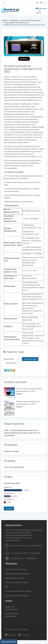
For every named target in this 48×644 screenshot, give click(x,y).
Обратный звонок (9, 642)
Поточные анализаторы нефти (18, 591)
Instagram (11, 635)
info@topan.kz (31, 558)
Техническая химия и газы (16, 569)
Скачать (19, 394)
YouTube (24, 635)
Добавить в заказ (30, 359)
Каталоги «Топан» (11, 451)
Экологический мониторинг (30, 20)
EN (37, 3)
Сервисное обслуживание (11, 608)
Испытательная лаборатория (12, 615)
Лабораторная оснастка (15, 578)
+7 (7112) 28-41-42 (18, 553)
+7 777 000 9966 (33, 553)
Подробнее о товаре (14, 352)
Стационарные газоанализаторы (16, 23)
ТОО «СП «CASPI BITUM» (14, 467)
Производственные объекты (17, 596)
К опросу (9, 509)
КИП (7, 587)
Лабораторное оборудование (18, 574)
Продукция (14, 20)
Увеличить (24, 59)
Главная (4, 20)
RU (41, 3)
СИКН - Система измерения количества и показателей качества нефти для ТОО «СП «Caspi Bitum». (22, 433)
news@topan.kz (14, 558)
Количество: (9, 359)
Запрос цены (11, 363)
